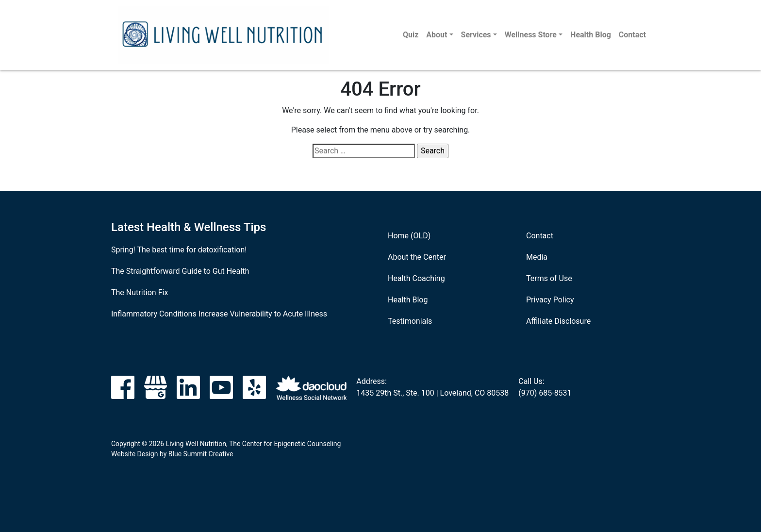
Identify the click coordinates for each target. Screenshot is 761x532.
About (437, 35)
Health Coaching (416, 278)
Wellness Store (531, 35)
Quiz (411, 35)
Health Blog (591, 35)
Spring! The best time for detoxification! (179, 250)
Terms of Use (549, 278)
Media (537, 257)
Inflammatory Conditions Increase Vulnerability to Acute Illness (219, 314)
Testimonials (410, 321)
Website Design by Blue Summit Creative (172, 454)
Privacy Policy (550, 300)
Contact (632, 35)
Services (476, 35)
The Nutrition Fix (140, 292)
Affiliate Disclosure (558, 321)
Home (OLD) (409, 236)
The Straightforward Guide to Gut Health (180, 271)
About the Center (417, 257)
